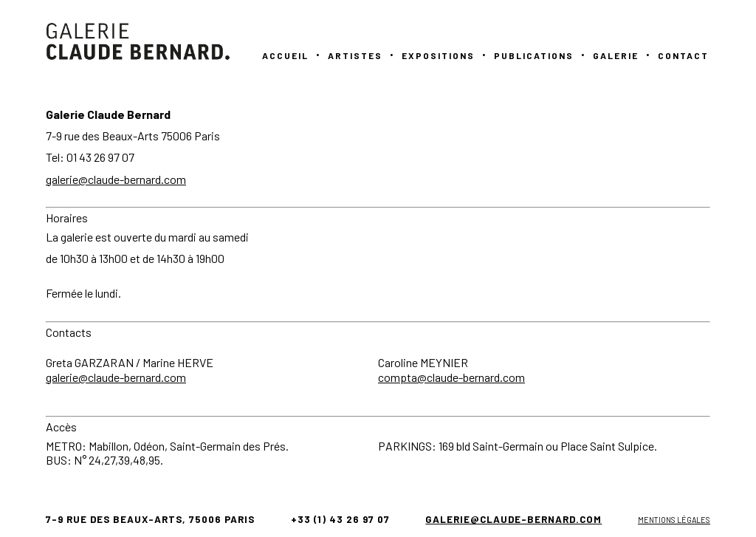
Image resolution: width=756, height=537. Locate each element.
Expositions (438, 55)
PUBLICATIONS (534, 55)
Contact (683, 55)
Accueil (285, 55)
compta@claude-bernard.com (451, 377)
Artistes (355, 55)
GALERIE (616, 55)
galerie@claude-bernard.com (116, 179)
